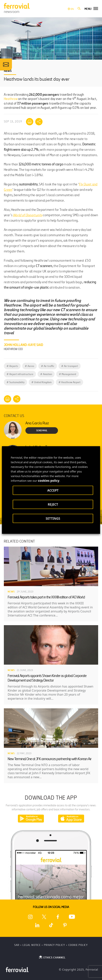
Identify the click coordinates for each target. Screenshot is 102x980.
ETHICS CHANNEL (52, 957)
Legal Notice (32, 945)
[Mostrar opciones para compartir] (39, 122)
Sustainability (15, 382)
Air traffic (48, 366)
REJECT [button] (53, 504)
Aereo (29, 366)
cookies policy (49, 481)
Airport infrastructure (20, 374)
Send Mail (42, 431)
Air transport (70, 366)
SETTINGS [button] (53, 518)
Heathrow (11, 99)
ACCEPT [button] (53, 490)
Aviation (46, 374)
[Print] (30, 122)
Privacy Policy (54, 945)
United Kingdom (41, 382)
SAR (17, 945)
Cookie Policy (78, 945)
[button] (79, 9)
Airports (12, 366)
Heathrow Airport (69, 382)
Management (68, 374)
